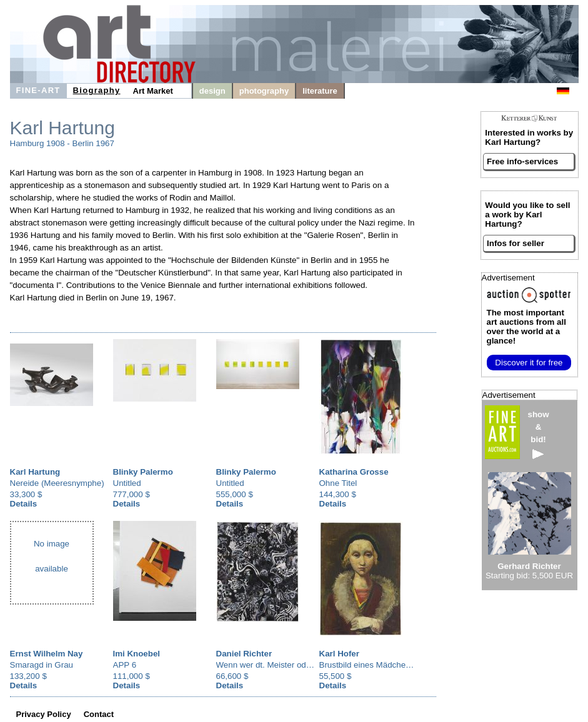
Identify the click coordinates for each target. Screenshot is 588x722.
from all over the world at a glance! (526, 327)
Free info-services (522, 161)
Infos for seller (516, 243)
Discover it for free (529, 363)
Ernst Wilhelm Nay (47, 654)
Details (24, 504)
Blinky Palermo (143, 472)
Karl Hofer (339, 654)
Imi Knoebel (137, 654)
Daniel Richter (244, 654)
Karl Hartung (35, 472)
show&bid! (539, 434)
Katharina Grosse (354, 472)
